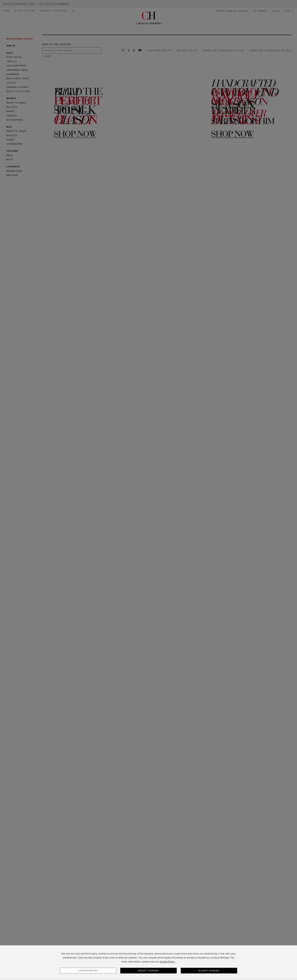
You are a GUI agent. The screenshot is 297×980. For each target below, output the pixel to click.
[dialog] (148, 963)
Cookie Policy (167, 962)
